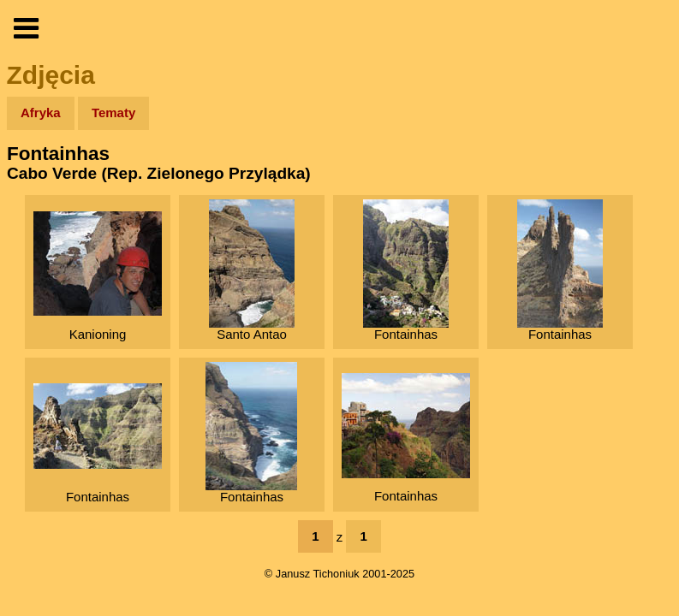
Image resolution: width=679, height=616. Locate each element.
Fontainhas (406, 270)
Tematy (113, 113)
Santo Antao (252, 270)
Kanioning (98, 276)
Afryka (41, 113)
